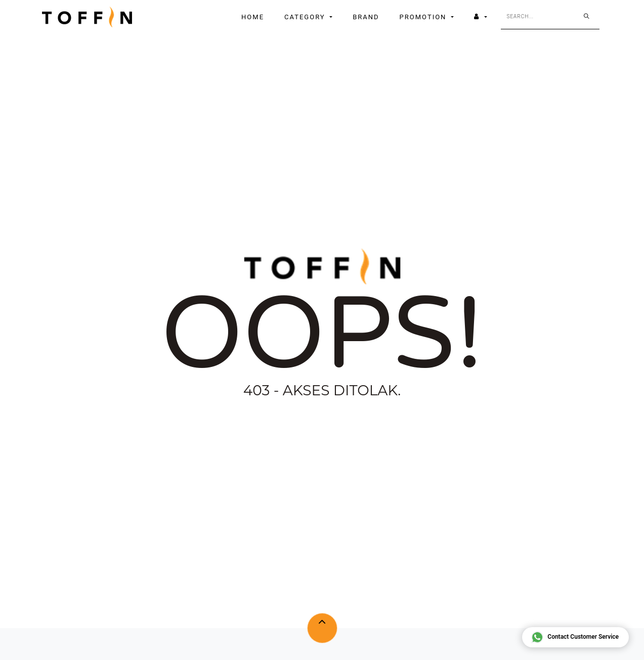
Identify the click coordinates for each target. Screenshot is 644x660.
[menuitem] (253, 17)
